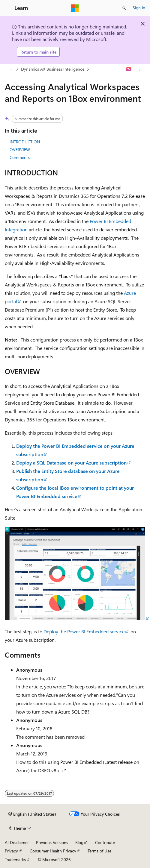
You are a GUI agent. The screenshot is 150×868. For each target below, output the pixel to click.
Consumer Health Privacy (53, 851)
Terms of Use (99, 851)
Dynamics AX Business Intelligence (53, 69)
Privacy (11, 851)
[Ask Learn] (129, 69)
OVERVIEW (20, 150)
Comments (20, 157)
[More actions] (140, 69)
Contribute (105, 842)
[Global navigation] (6, 8)
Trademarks (15, 859)
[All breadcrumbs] (10, 69)
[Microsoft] (75, 8)
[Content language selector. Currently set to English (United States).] (32, 814)
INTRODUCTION (25, 142)
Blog (79, 842)
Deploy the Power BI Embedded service (84, 631)
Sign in (139, 8)
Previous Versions (52, 842)
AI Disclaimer (17, 842)
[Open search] (124, 8)
